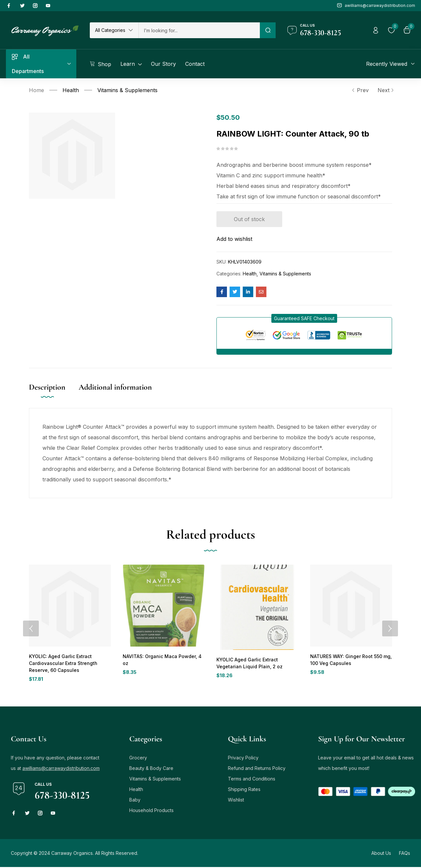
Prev (360, 90)
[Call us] (292, 30)
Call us (307, 25)
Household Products (151, 811)
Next (385, 90)
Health (71, 90)
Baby (135, 801)
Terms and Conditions (252, 780)
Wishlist (236, 801)
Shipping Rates (244, 790)
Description (47, 387)
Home (37, 90)
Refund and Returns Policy (257, 769)
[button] (114, 30)
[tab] (54, 394)
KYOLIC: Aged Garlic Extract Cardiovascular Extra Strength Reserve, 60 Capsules (61, 664)
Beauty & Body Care (151, 769)
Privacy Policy (243, 759)
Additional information (115, 387)
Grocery (138, 759)
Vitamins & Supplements (127, 90)
